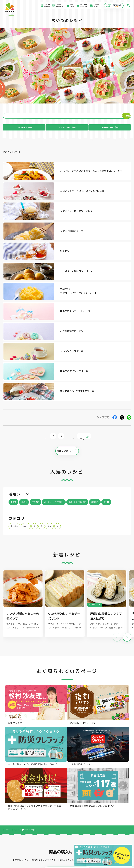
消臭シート (91, 811)
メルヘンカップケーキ (111, 262)
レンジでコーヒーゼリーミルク (49, 197)
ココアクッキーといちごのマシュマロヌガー (115, 174)
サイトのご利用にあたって (115, 833)
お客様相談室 (81, 832)
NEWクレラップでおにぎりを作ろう (51, 840)
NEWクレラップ (13, 801)
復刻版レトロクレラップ (16, 808)
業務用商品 (117, 808)
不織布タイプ (91, 804)
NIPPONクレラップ (15, 811)
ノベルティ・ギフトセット (122, 812)
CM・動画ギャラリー (82, 6)
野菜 (55, 429)
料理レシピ (24, 646)
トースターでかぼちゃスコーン (115, 218)
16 (72, 332)
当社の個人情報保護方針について (117, 840)
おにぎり (15, 429)
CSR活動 (80, 838)
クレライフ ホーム (10, 646)
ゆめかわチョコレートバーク (115, 240)
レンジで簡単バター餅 (111, 197)
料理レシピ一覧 (46, 836)
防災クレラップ (13, 804)
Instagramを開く (30, 753)
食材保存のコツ (15, 829)
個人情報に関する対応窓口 (115, 843)
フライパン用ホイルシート (43, 801)
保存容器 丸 (65, 815)
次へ (83, 332)
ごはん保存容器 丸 (67, 808)
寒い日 (14, 405)
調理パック (38, 808)
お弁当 (27, 398)
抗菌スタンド (91, 808)
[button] (127, 541)
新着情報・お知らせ (83, 835)
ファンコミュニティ (83, 841)
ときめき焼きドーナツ (46, 262)
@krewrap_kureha (57, 714)
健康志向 (114, 398)
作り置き (40, 398)
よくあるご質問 (82, 829)
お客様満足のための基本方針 (116, 830)
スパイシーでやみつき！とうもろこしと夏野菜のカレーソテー (49, 174)
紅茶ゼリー (40, 218)
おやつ (29, 429)
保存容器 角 (65, 811)
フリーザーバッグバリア (69, 804)
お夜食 (14, 398)
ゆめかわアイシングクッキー (49, 285)
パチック (116, 801)
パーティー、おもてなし (63, 398)
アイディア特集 (15, 833)
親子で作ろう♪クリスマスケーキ (114, 285)
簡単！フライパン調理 (92, 398)
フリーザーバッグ (66, 801)
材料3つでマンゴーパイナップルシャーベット (49, 240)
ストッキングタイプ (94, 801)
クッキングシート (40, 804)
